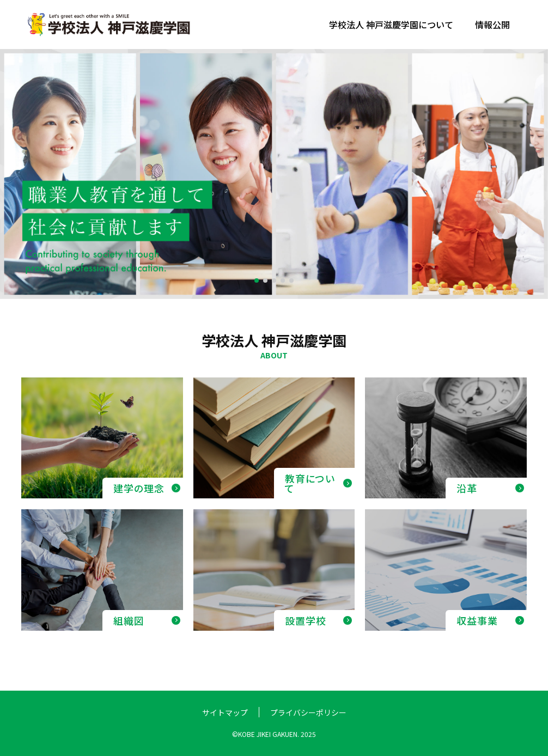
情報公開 (492, 25)
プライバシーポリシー (308, 712)
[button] (257, 281)
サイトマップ (225, 712)
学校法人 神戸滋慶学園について (391, 25)
